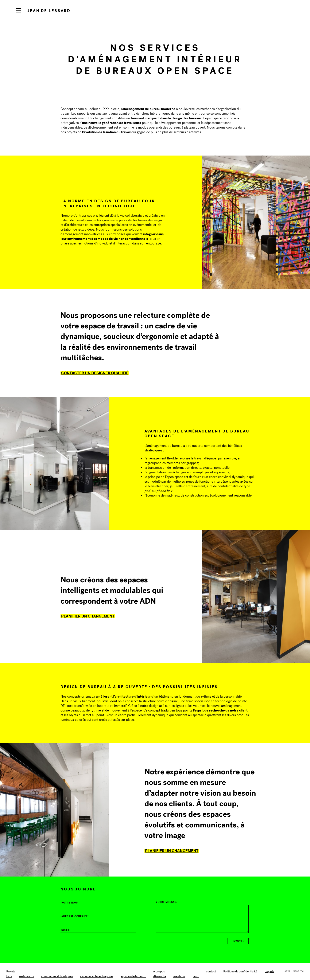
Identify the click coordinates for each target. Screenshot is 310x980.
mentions (179, 976)
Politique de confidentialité (240, 971)
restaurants (26, 976)
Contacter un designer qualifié (95, 373)
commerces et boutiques (57, 976)
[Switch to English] (269, 971)
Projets (11, 971)
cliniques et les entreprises (97, 976)
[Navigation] (19, 10)
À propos (159, 971)
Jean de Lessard (49, 11)
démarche (160, 976)
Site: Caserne (294, 971)
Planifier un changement (88, 616)
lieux (196, 976)
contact (211, 971)
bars (9, 976)
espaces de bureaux (133, 976)
